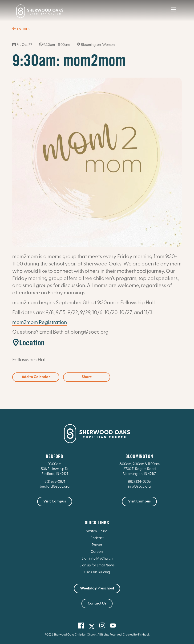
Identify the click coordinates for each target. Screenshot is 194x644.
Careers (97, 552)
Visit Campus (55, 502)
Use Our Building (97, 572)
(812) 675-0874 (55, 482)
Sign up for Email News (97, 566)
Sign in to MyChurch (97, 559)
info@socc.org (139, 487)
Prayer (97, 545)
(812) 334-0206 (139, 482)
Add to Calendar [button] (36, 377)
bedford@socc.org (55, 487)
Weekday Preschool (97, 589)
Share (87, 377)
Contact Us (97, 604)
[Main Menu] (173, 13)
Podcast (97, 538)
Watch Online (97, 531)
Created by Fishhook (136, 635)
